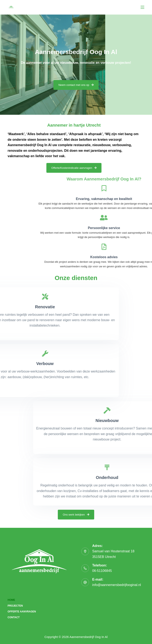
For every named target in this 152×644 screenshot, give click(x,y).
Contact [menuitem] (14, 617)
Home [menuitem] (11, 600)
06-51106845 (102, 571)
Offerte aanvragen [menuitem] (22, 612)
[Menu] (142, 7)
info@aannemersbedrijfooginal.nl (116, 585)
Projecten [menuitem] (15, 606)
